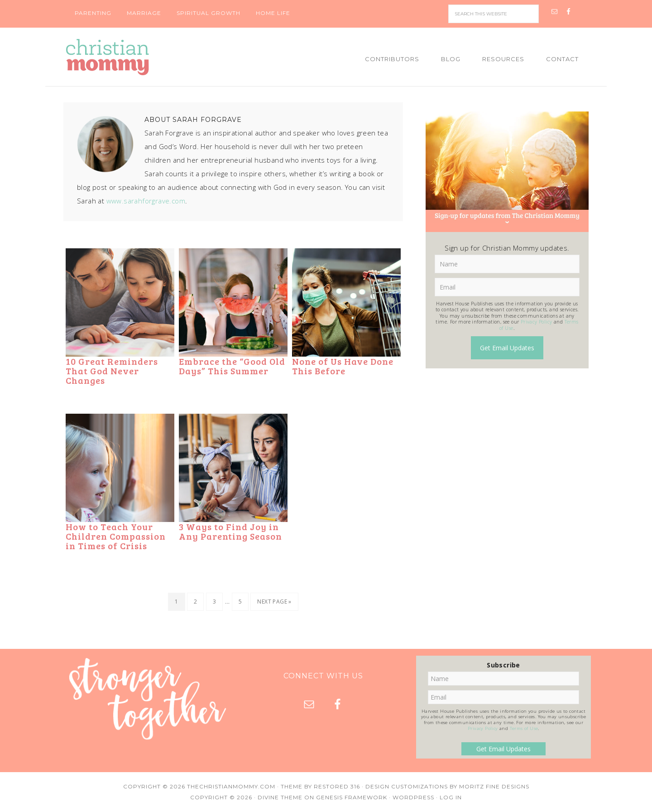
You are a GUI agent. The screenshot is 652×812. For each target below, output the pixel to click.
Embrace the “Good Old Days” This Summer (232, 366)
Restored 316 (337, 786)
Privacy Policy (537, 322)
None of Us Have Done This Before (343, 366)
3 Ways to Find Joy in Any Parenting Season (230, 531)
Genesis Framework (352, 797)
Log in (451, 797)
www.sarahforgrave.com (146, 201)
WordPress (413, 797)
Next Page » (274, 602)
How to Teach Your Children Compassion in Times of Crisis (116, 536)
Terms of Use (524, 728)
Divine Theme (280, 797)
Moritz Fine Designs (494, 786)
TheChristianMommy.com (231, 786)
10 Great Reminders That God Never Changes (112, 371)
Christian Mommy (138, 57)
